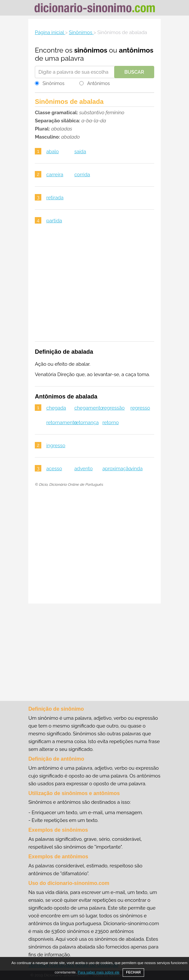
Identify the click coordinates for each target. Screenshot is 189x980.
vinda (137, 469)
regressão (114, 408)
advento (83, 469)
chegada (56, 408)
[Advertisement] (94, 287)
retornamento (62, 423)
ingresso (56, 446)
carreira (55, 175)
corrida (82, 175)
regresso (140, 408)
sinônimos (91, 50)
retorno (111, 423)
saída (80, 152)
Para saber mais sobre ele (99, 972)
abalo (53, 152)
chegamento (88, 408)
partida (54, 221)
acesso (54, 469)
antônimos (136, 50)
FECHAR (133, 972)
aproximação (117, 469)
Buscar (134, 72)
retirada (55, 198)
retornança (86, 423)
